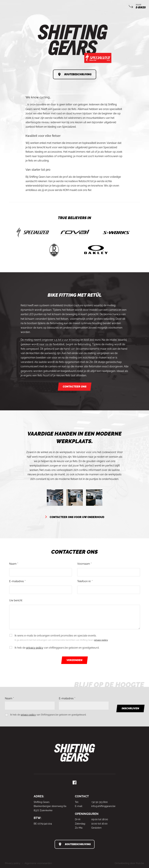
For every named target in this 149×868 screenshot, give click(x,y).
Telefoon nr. (84, 581)
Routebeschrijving (78, 74)
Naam (13, 564)
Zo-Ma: (79, 828)
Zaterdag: (80, 824)
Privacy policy (13, 863)
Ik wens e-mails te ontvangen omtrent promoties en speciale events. (77, 638)
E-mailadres (17, 581)
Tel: (77, 802)
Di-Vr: (78, 819)
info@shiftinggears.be (103, 806)
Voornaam (84, 564)
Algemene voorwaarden (38, 863)
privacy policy (101, 640)
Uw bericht (16, 600)
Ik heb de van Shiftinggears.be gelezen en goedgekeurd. (48, 715)
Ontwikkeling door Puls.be (129, 863)
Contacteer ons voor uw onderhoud (77, 517)
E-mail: (79, 806)
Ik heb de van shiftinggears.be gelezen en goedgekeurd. (57, 648)
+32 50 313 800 (99, 802)
